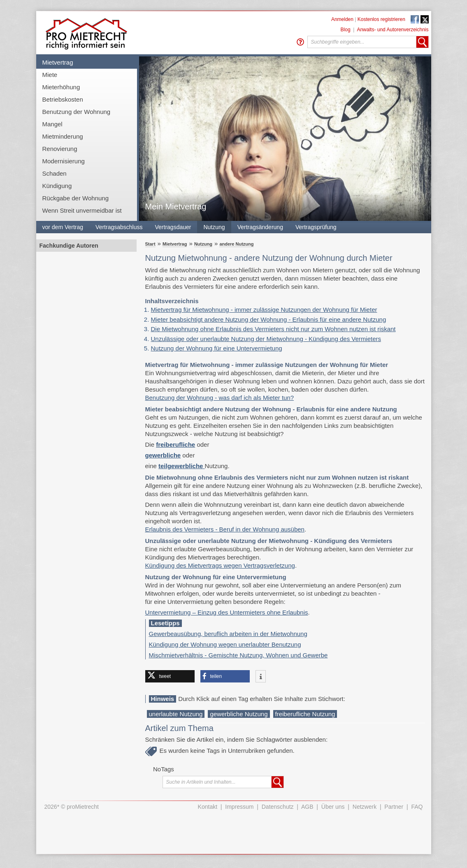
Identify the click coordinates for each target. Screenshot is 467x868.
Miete (50, 75)
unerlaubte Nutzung (176, 714)
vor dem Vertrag (63, 227)
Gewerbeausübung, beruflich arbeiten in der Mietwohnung (228, 634)
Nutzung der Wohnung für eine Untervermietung (217, 348)
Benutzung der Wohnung (77, 112)
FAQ (417, 807)
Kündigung (57, 186)
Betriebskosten (63, 99)
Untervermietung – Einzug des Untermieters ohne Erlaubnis (227, 612)
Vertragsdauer (173, 227)
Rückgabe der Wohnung (76, 198)
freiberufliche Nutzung (305, 714)
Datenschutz (278, 807)
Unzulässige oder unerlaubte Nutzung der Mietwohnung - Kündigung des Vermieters (266, 339)
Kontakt (208, 807)
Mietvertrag (58, 62)
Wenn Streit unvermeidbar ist (82, 210)
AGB (307, 807)
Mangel (52, 124)
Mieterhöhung (61, 87)
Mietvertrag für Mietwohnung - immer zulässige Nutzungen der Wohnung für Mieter (264, 310)
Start (150, 244)
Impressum (239, 807)
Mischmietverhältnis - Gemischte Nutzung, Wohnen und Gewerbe (238, 655)
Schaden (55, 173)
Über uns (333, 807)
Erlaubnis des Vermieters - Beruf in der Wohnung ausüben (225, 529)
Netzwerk (365, 807)
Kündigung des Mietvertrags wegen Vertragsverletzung (220, 565)
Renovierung (60, 149)
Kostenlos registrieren (381, 19)
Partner (394, 807)
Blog (346, 30)
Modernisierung (64, 161)
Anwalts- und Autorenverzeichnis (393, 30)
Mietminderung (63, 136)
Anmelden (342, 19)
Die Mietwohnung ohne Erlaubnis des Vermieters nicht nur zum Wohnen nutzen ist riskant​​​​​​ (273, 329)
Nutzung (214, 227)
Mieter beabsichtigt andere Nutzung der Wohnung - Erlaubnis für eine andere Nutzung (269, 319)
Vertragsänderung (260, 227)
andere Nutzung (236, 244)
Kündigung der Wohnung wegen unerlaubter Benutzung (225, 644)
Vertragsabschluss (119, 227)
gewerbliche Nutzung (239, 714)
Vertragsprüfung (316, 227)
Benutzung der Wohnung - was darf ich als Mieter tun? (220, 398)
